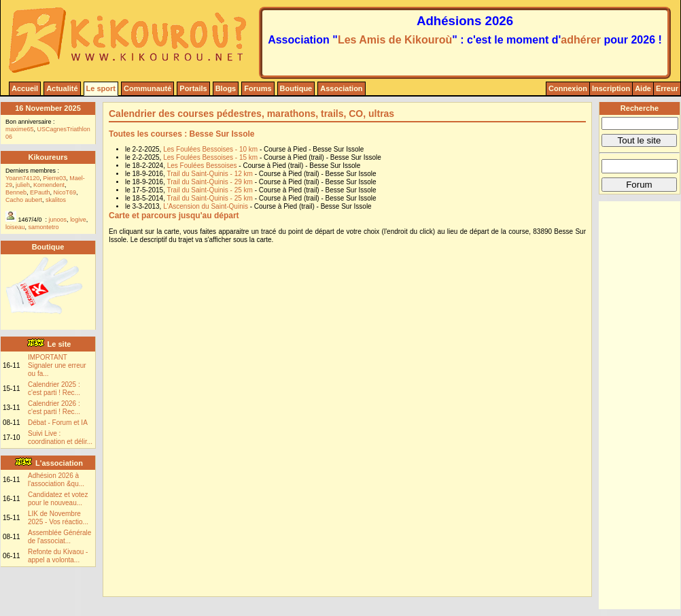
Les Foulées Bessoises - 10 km (211, 149)
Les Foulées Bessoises (203, 166)
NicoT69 (65, 192)
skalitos (56, 200)
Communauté (147, 88)
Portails (193, 88)
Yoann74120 (22, 178)
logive (78, 220)
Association (341, 88)
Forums (258, 88)
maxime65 (20, 129)
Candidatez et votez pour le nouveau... (58, 499)
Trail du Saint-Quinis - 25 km (211, 190)
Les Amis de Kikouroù (395, 40)
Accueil (25, 88)
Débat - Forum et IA (58, 423)
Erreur (667, 88)
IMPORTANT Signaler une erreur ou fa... (57, 365)
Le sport (101, 88)
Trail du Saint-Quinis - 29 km (211, 182)
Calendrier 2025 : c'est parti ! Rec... (54, 389)
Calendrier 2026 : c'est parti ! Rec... (54, 408)
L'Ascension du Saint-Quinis (207, 206)
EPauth (40, 192)
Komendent (49, 185)
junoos (58, 220)
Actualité (62, 88)
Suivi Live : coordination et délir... (60, 438)
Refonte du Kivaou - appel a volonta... (58, 556)
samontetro (44, 227)
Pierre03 (54, 178)
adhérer (581, 40)
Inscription (611, 88)
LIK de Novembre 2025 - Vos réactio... (58, 518)
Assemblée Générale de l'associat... (59, 537)
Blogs (226, 88)
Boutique (296, 88)
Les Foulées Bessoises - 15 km (211, 157)
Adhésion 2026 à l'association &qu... (56, 480)
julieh (23, 185)
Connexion (568, 88)
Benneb (16, 192)
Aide (643, 88)
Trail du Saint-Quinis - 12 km (211, 174)
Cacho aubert (24, 200)
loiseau (15, 227)
